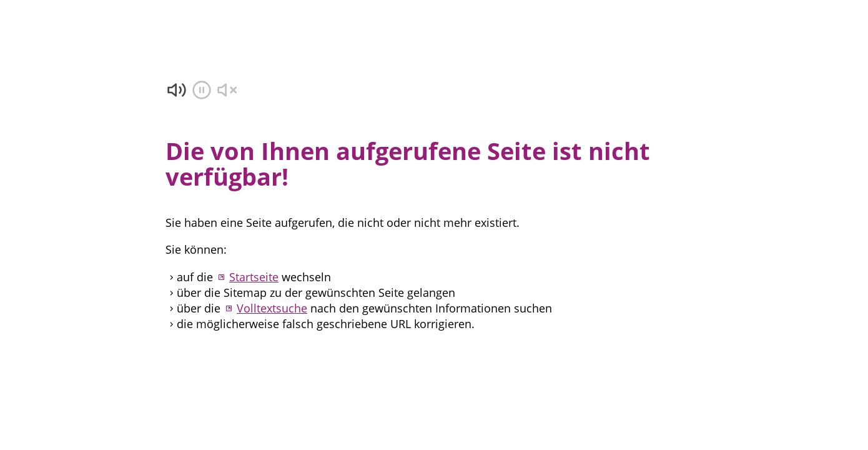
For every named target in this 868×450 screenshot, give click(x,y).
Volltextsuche (272, 308)
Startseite (254, 277)
